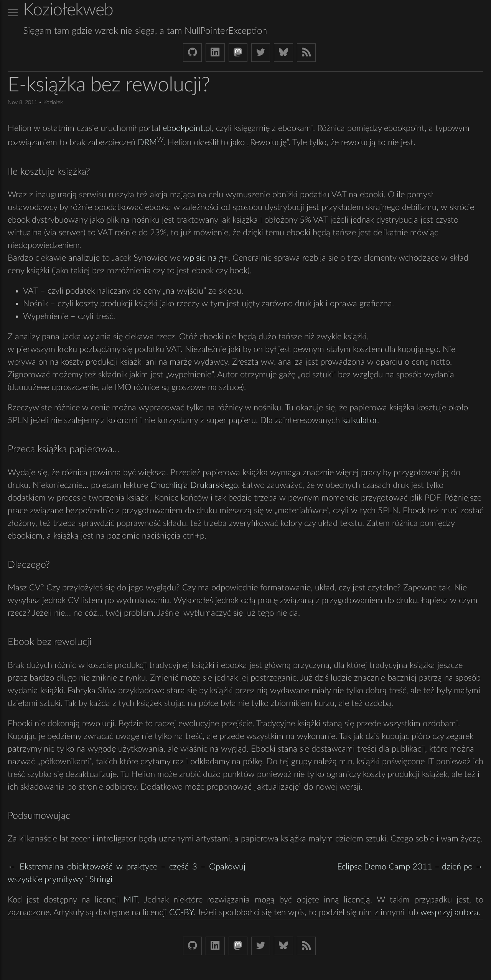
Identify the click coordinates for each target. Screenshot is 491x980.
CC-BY (181, 912)
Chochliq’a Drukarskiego (194, 485)
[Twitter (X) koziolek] (261, 53)
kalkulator (360, 420)
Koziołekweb (68, 10)
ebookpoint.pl (187, 128)
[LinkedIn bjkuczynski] (215, 53)
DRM (147, 143)
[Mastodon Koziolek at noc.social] (238, 53)
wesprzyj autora (449, 912)
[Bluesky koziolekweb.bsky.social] (283, 53)
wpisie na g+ (206, 258)
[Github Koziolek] (192, 53)
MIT (131, 900)
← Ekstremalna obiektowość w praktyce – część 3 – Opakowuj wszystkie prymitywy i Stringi (127, 873)
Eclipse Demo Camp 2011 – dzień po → (410, 867)
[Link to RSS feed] (306, 53)
